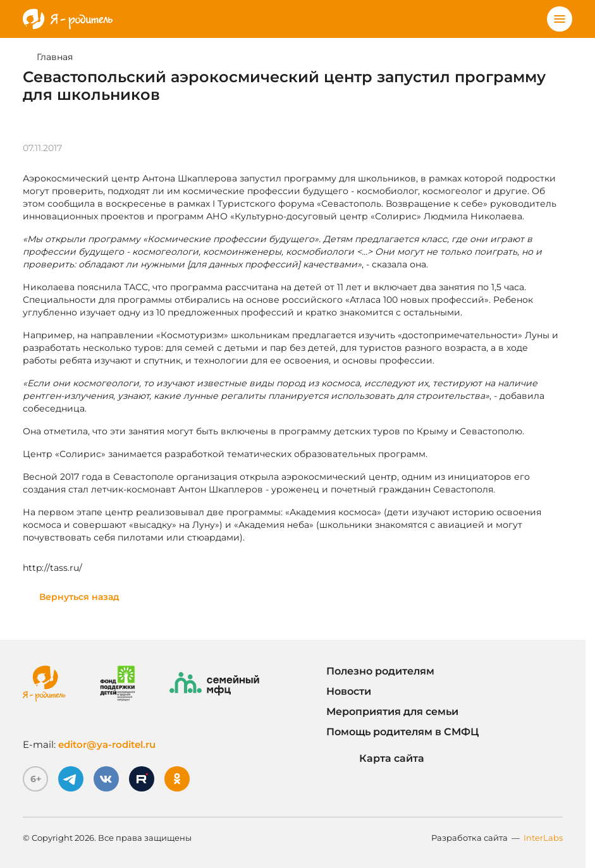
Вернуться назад (79, 597)
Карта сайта (375, 759)
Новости (349, 691)
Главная (55, 57)
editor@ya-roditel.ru (107, 744)
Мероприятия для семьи (392, 712)
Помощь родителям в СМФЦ (402, 732)
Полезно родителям (380, 671)
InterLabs (543, 838)
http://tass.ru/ (52, 568)
